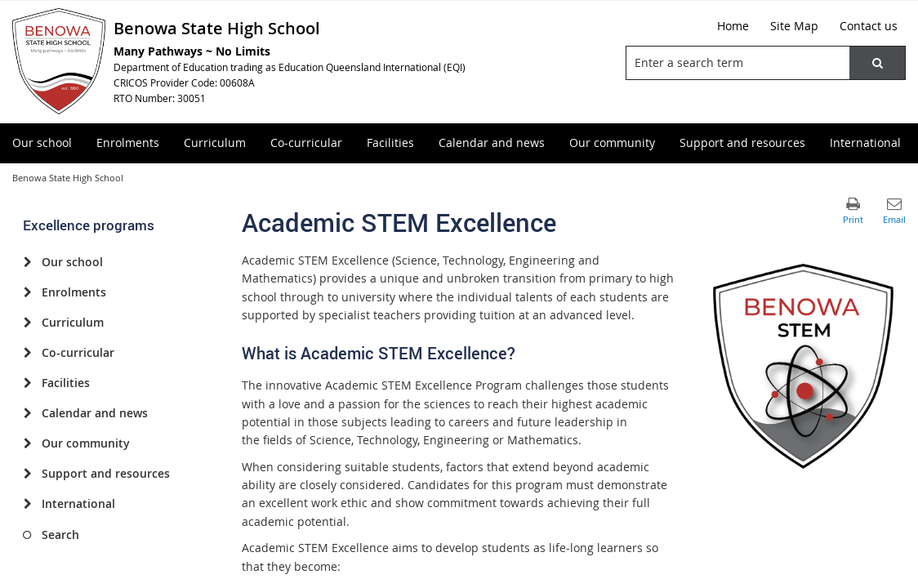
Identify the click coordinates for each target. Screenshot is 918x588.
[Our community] (27, 443)
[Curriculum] (27, 323)
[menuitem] (42, 143)
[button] (877, 63)
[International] (27, 504)
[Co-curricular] (27, 353)
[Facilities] (27, 383)
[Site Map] (794, 26)
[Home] (733, 26)
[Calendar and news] (27, 413)
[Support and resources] (27, 474)
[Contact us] (869, 26)
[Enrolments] (27, 292)
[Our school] (27, 262)
